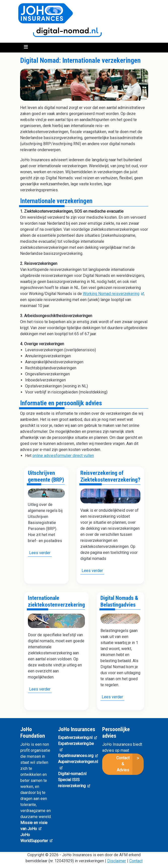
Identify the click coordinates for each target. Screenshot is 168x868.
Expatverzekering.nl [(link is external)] (77, 738)
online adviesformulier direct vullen (63, 456)
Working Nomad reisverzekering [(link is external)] (113, 294)
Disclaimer (117, 861)
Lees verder (40, 553)
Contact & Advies (123, 764)
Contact (136, 861)
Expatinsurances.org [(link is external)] (78, 756)
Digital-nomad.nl (72, 774)
